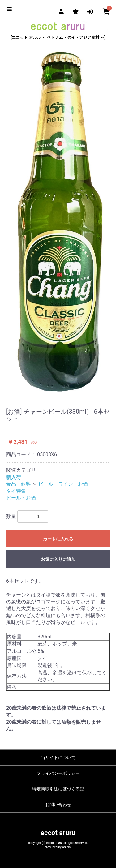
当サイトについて (58, 757)
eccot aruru (58, 833)
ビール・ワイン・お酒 (63, 484)
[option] (58, 221)
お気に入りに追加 (58, 559)
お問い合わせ (58, 805)
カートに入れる (58, 539)
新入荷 (14, 477)
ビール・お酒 (21, 498)
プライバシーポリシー (58, 773)
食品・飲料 (19, 484)
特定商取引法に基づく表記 (58, 789)
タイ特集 (16, 491)
